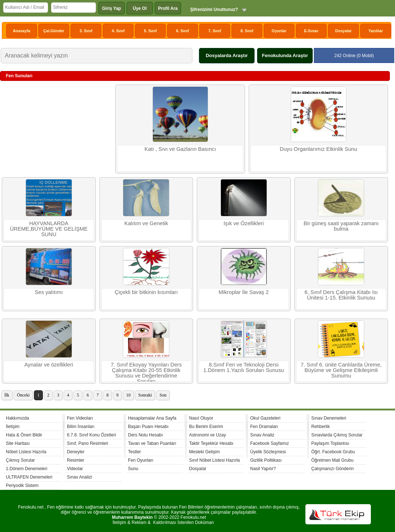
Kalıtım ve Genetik (146, 223)
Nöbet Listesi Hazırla (26, 452)
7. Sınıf (215, 31)
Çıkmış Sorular (20, 460)
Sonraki (145, 395)
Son (163, 395)
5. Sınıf (151, 31)
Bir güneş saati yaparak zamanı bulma (341, 226)
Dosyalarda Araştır (227, 55)
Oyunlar (279, 31)
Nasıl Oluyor (201, 418)
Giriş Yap (112, 8)
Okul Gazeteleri (265, 418)
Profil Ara (168, 8)
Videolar (75, 469)
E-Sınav (311, 31)
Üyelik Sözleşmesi (268, 452)
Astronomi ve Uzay (208, 435)
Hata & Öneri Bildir (24, 435)
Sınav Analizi (80, 477)
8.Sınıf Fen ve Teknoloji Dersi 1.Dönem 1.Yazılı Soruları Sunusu (244, 367)
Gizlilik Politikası (266, 460)
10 (128, 395)
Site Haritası (18, 443)
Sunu (133, 469)
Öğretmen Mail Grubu (332, 460)
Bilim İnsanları (81, 427)
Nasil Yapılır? (263, 469)
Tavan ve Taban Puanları (152, 443)
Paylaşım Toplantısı (330, 443)
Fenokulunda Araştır (285, 55)
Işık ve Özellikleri (244, 223)
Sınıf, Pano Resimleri (88, 443)
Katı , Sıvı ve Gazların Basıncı (180, 149)
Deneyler (76, 452)
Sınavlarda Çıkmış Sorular (337, 435)
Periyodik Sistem (22, 486)
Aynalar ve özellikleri (49, 365)
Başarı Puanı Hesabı (148, 427)
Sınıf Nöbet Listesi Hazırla (215, 460)
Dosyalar (343, 31)
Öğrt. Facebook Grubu (333, 452)
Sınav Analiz (262, 435)
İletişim (13, 427)
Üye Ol (140, 8)
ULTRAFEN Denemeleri (29, 477)
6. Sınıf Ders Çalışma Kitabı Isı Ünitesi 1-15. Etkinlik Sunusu (341, 295)
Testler (134, 452)
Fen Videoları (80, 418)
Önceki (23, 395)
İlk (7, 395)
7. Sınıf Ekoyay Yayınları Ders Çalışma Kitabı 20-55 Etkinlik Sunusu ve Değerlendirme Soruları (146, 372)
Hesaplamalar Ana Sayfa (152, 418)
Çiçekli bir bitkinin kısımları (146, 292)
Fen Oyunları (141, 460)
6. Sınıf (183, 31)
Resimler (76, 460)
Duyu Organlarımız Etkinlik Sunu (319, 149)
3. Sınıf (86, 31)
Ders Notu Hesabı (145, 435)
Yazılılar (376, 31)
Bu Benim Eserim (206, 427)
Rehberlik (321, 427)
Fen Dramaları (264, 427)
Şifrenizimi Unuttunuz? (214, 10)
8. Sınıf (247, 31)
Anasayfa (21, 31)
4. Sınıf (118, 31)
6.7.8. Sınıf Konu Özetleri (91, 435)
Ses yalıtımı (49, 292)
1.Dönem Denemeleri (27, 469)
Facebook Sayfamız (270, 443)
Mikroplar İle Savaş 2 (244, 292)
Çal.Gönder (54, 31)
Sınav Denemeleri (329, 418)
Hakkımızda (17, 418)
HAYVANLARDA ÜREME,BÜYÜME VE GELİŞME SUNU (49, 229)
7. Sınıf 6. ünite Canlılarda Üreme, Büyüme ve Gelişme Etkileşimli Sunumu (341, 370)
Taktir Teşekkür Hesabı (211, 443)
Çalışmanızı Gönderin (332, 469)
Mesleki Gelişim (204, 452)
